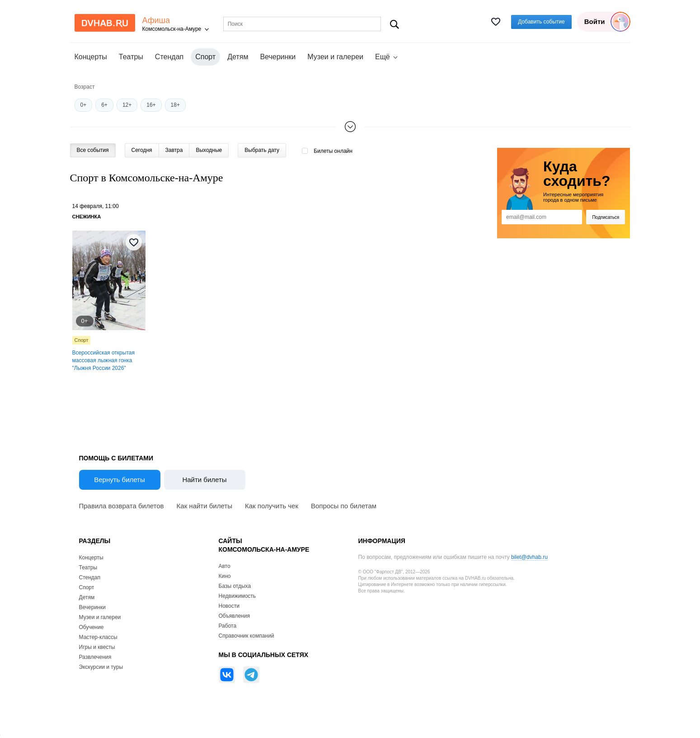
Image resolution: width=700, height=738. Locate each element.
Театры (131, 57)
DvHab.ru (105, 23)
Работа (228, 626)
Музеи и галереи (335, 57)
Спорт (82, 340)
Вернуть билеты (120, 480)
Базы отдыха (235, 586)
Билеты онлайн (333, 151)
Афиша (156, 21)
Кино (225, 576)
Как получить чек (272, 506)
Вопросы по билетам (344, 506)
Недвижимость (237, 596)
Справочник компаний (247, 636)
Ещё (383, 57)
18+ (175, 105)
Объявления (234, 616)
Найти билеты (204, 480)
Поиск (394, 24)
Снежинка (87, 217)
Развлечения (95, 657)
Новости (229, 606)
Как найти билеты (204, 506)
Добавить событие (541, 22)
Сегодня (142, 150)
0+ (84, 105)
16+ (151, 105)
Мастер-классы (98, 637)
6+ (104, 105)
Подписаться (606, 217)
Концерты (91, 57)
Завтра (174, 150)
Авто (225, 566)
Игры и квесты (97, 647)
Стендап (169, 57)
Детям (238, 57)
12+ (127, 105)
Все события (93, 150)
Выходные (209, 150)
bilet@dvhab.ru (529, 557)
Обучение (92, 627)
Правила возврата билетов (122, 506)
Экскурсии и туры (101, 667)
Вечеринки (278, 57)
